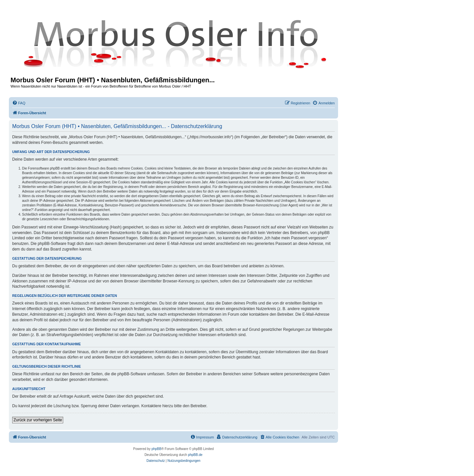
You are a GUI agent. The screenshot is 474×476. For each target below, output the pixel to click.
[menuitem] (19, 103)
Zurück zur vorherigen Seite (38, 420)
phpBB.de (195, 455)
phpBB (156, 449)
